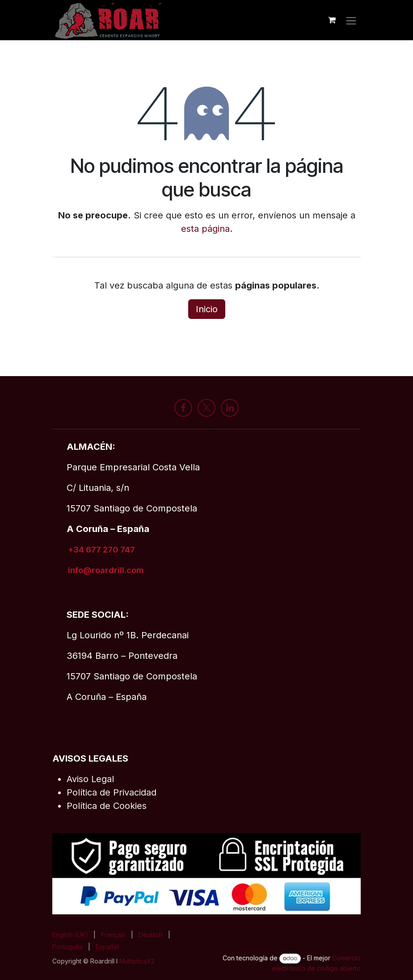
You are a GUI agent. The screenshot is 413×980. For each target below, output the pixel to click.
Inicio (207, 309)
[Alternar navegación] (351, 20)
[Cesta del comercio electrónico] (332, 20)
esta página (205, 229)
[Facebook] (183, 408)
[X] (206, 408)
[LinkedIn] (230, 408)
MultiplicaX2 (138, 961)
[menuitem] (70, 935)
